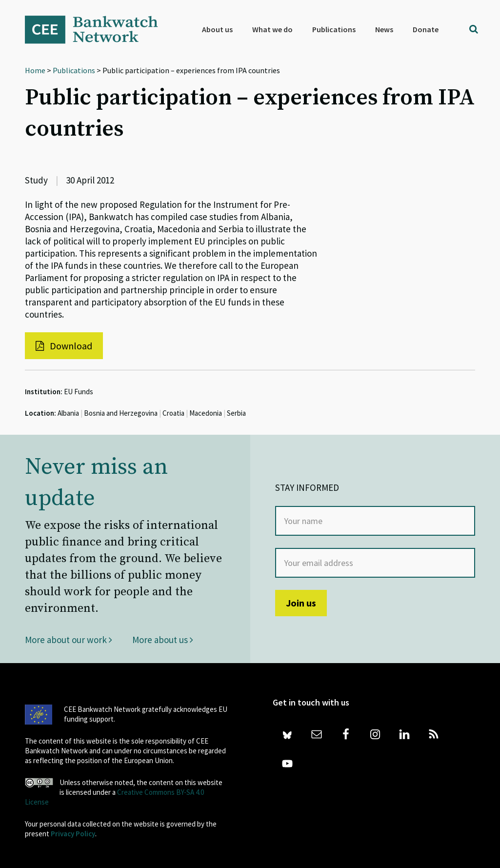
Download (64, 346)
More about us (163, 640)
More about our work (69, 640)
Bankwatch (98, 29)
